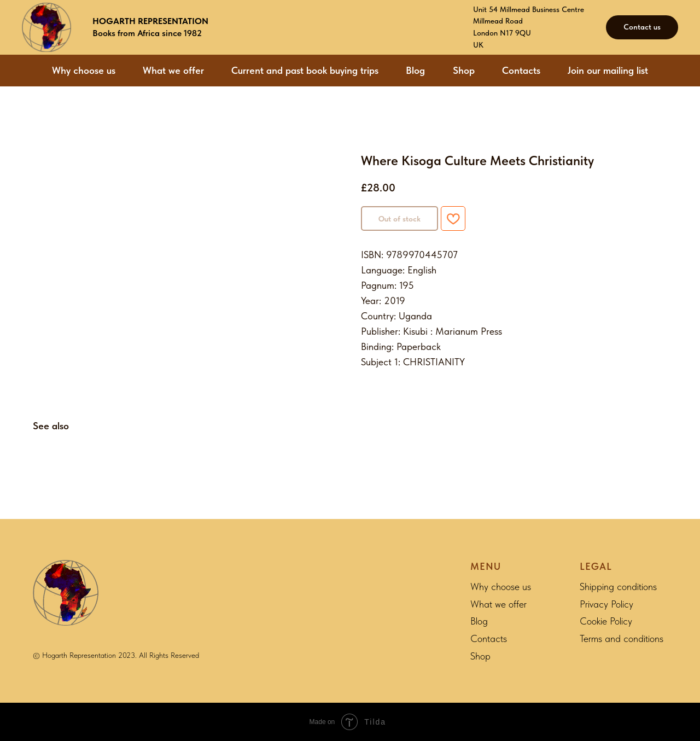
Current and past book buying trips (305, 70)
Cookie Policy (606, 621)
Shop (464, 70)
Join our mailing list (608, 70)
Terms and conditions (622, 638)
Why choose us (84, 70)
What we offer (173, 70)
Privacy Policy (606, 604)
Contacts (521, 70)
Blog (415, 70)
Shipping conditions (618, 587)
